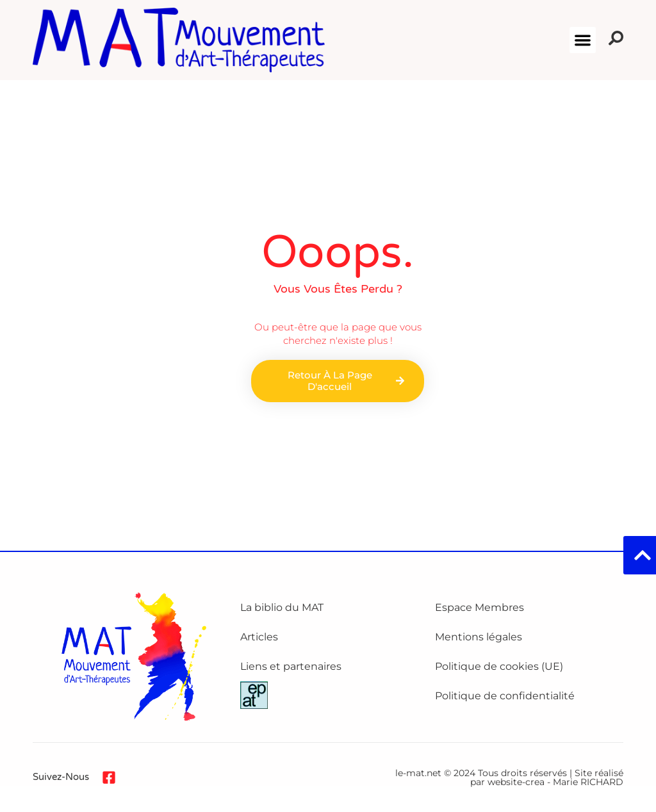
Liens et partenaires (291, 666)
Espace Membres (480, 607)
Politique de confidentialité (505, 696)
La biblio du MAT (282, 607)
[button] (583, 40)
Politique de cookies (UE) (499, 666)
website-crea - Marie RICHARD (555, 782)
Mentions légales (479, 637)
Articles (259, 637)
